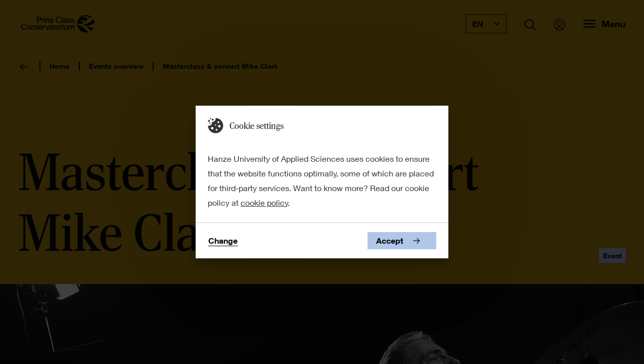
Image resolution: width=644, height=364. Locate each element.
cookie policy (264, 202)
